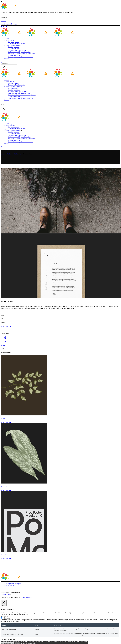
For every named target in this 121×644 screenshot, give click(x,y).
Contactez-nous (5, 594)
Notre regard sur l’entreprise (13, 584)
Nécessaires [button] (4, 616)
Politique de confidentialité (28, 643)
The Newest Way (4, 487)
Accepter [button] (17, 643)
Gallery (9, 154)
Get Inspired (17, 154)
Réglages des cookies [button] (8, 643)
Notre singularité (9, 585)
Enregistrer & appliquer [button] (8, 639)
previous (4, 345)
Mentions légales (27, 598)
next (2, 349)
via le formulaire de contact (9, 24)
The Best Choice (4, 555)
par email (4, 21)
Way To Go (3, 419)
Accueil (3, 154)
